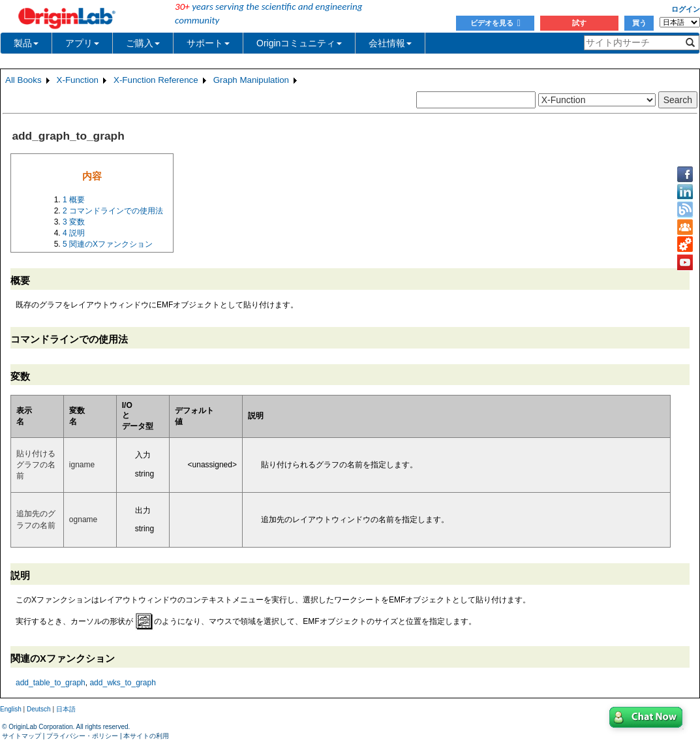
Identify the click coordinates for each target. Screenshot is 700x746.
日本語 (66, 709)
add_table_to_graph (51, 683)
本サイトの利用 (146, 736)
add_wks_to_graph (122, 683)
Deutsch (39, 709)
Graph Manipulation (251, 80)
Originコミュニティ (299, 43)
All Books (23, 80)
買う (639, 23)
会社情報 (390, 43)
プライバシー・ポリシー (82, 736)
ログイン (686, 9)
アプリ (82, 43)
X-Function (78, 80)
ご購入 (143, 43)
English (11, 709)
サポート (208, 43)
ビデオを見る (495, 23)
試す (579, 23)
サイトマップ (22, 736)
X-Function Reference (156, 80)
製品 (26, 43)
